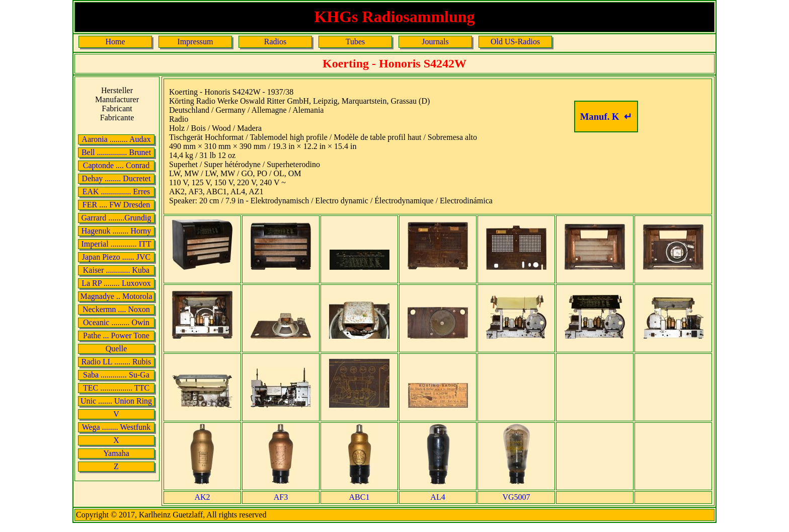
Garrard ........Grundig (116, 218)
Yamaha (116, 453)
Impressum (195, 42)
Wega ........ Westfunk (116, 427)
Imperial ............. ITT (116, 244)
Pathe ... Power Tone (116, 335)
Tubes (356, 42)
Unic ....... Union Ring (116, 401)
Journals (435, 42)
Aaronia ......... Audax (116, 139)
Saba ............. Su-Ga (116, 375)
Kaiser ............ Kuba (116, 270)
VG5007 (516, 497)
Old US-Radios (515, 42)
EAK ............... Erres (116, 192)
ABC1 (360, 497)
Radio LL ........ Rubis (116, 362)
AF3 (281, 497)
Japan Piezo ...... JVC (116, 257)
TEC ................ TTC (116, 388)
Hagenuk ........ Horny (116, 231)
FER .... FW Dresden (116, 205)
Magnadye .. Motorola (116, 296)
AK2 (202, 497)
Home (115, 42)
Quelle (116, 349)
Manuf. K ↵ (606, 117)
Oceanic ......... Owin (116, 322)
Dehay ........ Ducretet (116, 178)
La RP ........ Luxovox (116, 283)
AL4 (438, 497)
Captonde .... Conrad (116, 165)
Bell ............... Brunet (116, 152)
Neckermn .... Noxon (116, 309)
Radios (275, 42)
